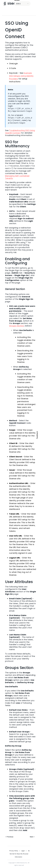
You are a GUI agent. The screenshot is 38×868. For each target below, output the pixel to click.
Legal (23, 851)
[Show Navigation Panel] (34, 4)
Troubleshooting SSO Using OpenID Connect (20, 132)
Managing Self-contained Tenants (17, 177)
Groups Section (17, 326)
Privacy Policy (14, 851)
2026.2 (18, 4)
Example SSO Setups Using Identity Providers (21, 76)
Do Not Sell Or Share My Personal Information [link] (20, 854)
